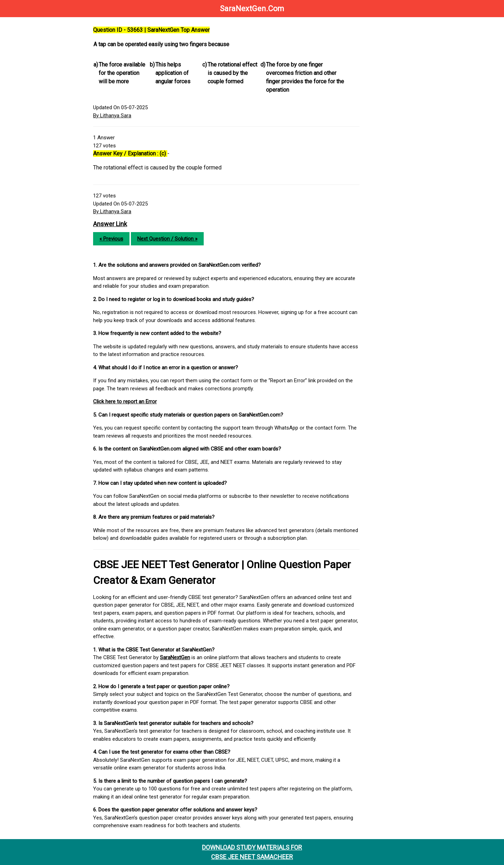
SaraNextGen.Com (252, 9)
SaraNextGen (175, 657)
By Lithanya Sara (112, 116)
